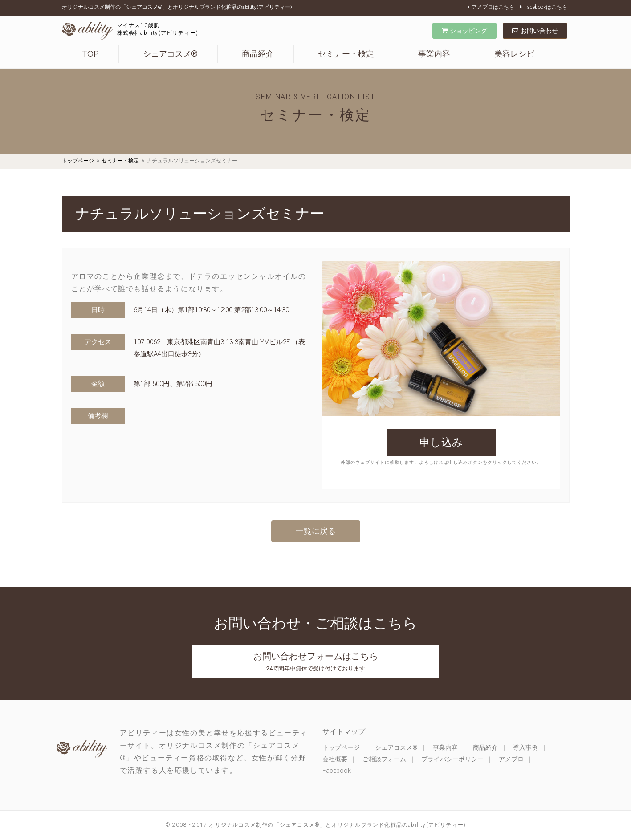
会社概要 (335, 759)
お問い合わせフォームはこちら (316, 661)
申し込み (441, 442)
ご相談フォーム (384, 759)
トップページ (78, 161)
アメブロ (511, 759)
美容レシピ (514, 54)
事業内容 (434, 54)
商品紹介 (258, 54)
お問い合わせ (535, 31)
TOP (90, 54)
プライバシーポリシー (452, 759)
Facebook (337, 771)
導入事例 (525, 747)
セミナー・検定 (346, 54)
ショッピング (464, 31)
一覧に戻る (316, 531)
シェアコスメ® (170, 54)
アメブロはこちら (491, 7)
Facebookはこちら (544, 7)
